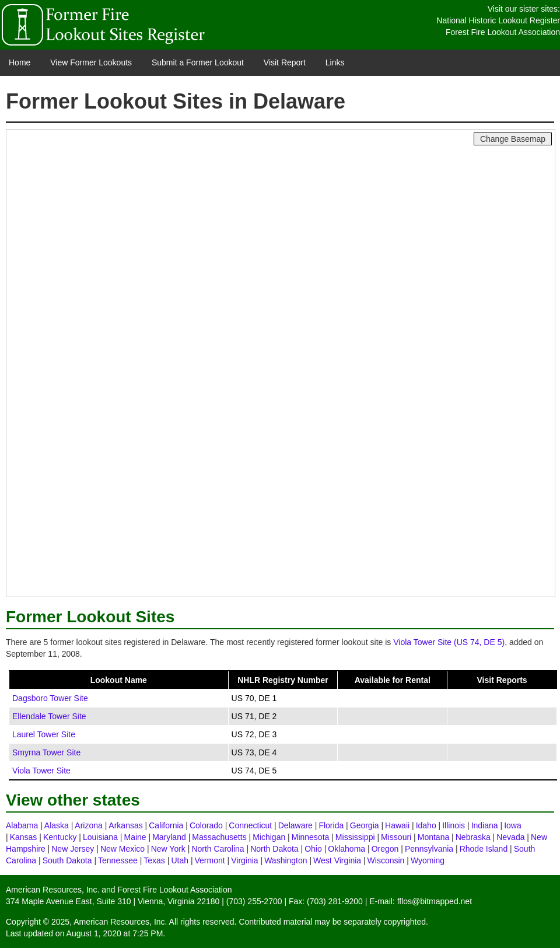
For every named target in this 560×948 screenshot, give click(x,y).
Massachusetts (219, 837)
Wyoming (428, 860)
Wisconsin (386, 860)
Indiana (485, 825)
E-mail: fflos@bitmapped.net (421, 901)
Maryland (169, 837)
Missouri (396, 837)
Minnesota (311, 837)
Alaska (57, 825)
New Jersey (73, 849)
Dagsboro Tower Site (50, 698)
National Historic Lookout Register (498, 20)
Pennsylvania (429, 849)
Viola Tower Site (41, 771)
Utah (180, 860)
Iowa (513, 825)
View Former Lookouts (91, 62)
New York (168, 849)
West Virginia (337, 860)
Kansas (24, 837)
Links (335, 62)
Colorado (206, 825)
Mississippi (355, 837)
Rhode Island (484, 849)
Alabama (22, 825)
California (166, 825)
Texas (154, 860)
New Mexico (123, 849)
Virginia (244, 860)
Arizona (88, 825)
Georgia (365, 825)
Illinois (454, 825)
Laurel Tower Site (44, 734)
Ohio (313, 849)
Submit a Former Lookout (198, 62)
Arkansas (125, 825)
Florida (331, 825)
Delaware (295, 825)
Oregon (385, 849)
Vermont (210, 860)
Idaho (426, 825)
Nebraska (473, 837)
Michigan (269, 837)
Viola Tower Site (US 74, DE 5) (449, 642)
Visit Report (285, 62)
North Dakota (274, 849)
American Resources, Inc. (52, 890)
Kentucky (60, 837)
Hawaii (397, 825)
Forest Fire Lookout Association (503, 32)
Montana (433, 837)
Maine (135, 837)
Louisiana (100, 837)
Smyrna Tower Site (46, 752)
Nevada (510, 837)
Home (20, 62)
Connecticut (250, 825)
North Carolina (218, 849)
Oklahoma (346, 849)
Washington (286, 860)
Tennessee (118, 860)
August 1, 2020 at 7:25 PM (115, 933)
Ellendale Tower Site (49, 716)
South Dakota (67, 860)
